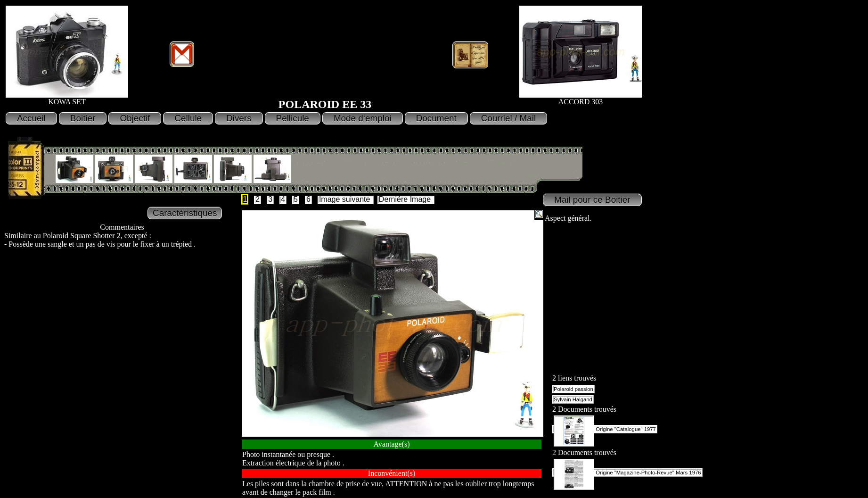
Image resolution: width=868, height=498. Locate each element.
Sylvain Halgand (573, 399)
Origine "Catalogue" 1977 (605, 429)
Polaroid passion (573, 389)
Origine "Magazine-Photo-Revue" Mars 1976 (627, 473)
